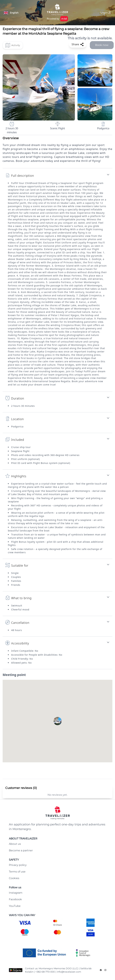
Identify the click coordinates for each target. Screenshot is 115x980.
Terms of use (17, 872)
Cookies (14, 878)
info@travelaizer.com (69, 972)
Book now (102, 45)
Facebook (15, 899)
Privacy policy (18, 865)
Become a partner (21, 850)
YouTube (15, 906)
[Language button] (11, 13)
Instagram (16, 893)
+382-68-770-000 (45, 972)
